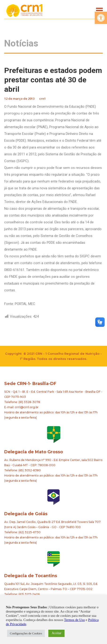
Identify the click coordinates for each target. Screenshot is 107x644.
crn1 (42, 99)
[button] (101, 18)
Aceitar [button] (56, 633)
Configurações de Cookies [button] (26, 633)
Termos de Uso (75, 620)
